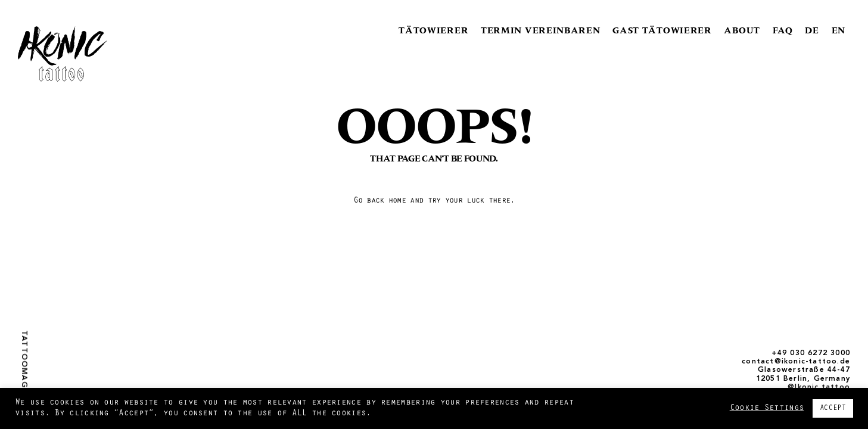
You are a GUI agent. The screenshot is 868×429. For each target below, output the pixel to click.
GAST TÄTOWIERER (662, 30)
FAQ (783, 30)
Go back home (379, 201)
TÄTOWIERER (433, 30)
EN (839, 30)
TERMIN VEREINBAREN (541, 30)
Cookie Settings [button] (767, 408)
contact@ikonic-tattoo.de (796, 362)
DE (812, 30)
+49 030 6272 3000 (811, 353)
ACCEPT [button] (833, 408)
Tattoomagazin (24, 369)
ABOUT (742, 30)
